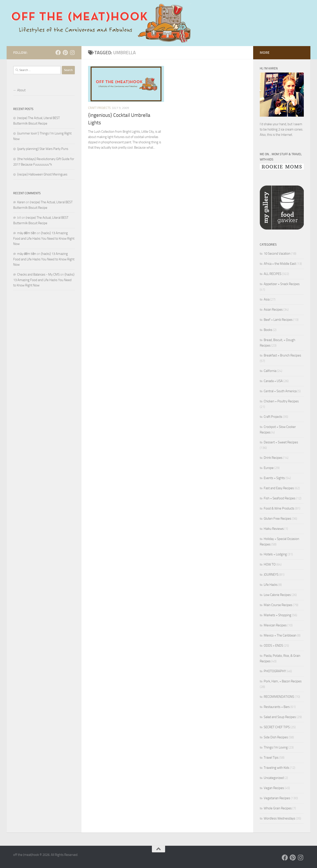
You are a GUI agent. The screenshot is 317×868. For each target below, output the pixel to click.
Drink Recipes (273, 458)
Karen (21, 202)
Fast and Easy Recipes (279, 488)
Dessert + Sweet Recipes (281, 442)
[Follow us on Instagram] (72, 52)
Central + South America (280, 391)
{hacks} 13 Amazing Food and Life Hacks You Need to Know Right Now (44, 238)
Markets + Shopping (277, 615)
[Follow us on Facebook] (58, 52)
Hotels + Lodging (275, 554)
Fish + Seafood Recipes (280, 498)
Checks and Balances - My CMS (38, 274)
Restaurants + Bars (277, 707)
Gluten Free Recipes (277, 519)
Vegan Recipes (274, 788)
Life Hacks (271, 585)
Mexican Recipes (275, 625)
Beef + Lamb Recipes (278, 320)
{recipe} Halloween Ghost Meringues (42, 174)
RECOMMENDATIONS (279, 697)
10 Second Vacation (277, 254)
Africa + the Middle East (280, 264)
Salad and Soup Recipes (280, 717)
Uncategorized (274, 778)
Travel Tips (271, 758)
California (270, 371)
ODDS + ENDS (273, 646)
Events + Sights (274, 478)
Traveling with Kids (276, 768)
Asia (267, 299)
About (21, 90)
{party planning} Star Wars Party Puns (43, 149)
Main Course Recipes (278, 605)
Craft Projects (99, 108)
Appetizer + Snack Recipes (282, 284)
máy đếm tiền (27, 233)
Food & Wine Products (279, 508)
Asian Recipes (273, 310)
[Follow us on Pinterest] (65, 52)
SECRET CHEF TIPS (277, 727)
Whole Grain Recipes (278, 808)
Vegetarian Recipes (277, 798)
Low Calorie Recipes (277, 595)
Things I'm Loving (276, 747)
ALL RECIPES (273, 274)
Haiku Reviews (274, 529)
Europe (269, 468)
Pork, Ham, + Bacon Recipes (283, 681)
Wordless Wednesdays (279, 818)
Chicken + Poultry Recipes (281, 401)
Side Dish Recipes (276, 737)
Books (268, 330)
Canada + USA (273, 381)
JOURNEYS (271, 575)
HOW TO (270, 564)
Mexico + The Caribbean (280, 635)
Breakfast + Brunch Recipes (282, 355)
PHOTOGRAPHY (275, 671)
